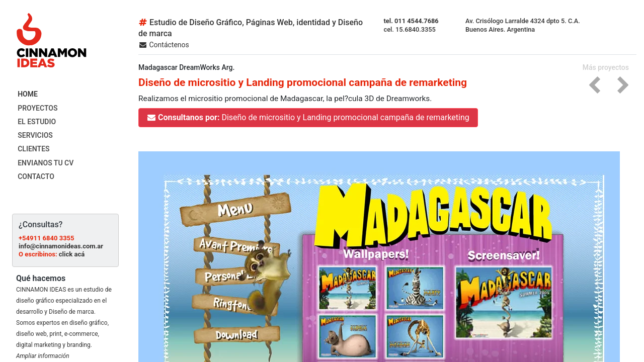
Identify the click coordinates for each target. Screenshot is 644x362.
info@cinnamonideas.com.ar (61, 246)
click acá (72, 254)
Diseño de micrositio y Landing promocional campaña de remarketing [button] (308, 117)
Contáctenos (164, 45)
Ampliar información (43, 356)
